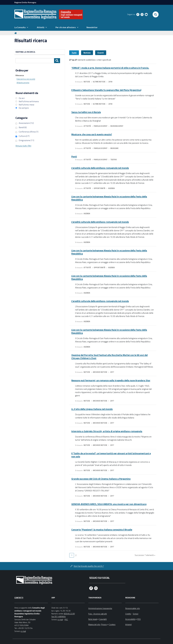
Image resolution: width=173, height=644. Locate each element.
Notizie (87, 53)
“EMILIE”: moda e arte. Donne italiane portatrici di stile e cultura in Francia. (110, 68)
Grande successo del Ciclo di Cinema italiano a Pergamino (101, 479)
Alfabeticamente (23, 83)
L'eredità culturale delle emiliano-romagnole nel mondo (100, 168)
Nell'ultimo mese (26, 105)
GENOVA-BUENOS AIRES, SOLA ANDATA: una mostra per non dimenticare (109, 504)
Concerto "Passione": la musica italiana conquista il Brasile (102, 530)
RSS (139, 619)
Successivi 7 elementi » (145, 555)
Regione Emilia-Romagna (25, 2)
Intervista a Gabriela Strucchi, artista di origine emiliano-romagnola (107, 431)
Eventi (101, 53)
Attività (87, 126)
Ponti (74, 156)
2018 (110, 82)
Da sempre (24, 108)
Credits (128, 614)
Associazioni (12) (26, 123)
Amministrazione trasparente (100, 608)
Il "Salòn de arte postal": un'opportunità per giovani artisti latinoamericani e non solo (111, 455)
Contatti (19, 598)
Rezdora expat (117, 126)
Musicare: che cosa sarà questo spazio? (92, 134)
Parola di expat (101, 126)
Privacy (104, 624)
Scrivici (136, 614)
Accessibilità (130, 619)
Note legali (93, 619)
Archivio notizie (100, 372)
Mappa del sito (94, 624)
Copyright (103, 619)
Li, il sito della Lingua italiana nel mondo (92, 409)
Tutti (74, 53)
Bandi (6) (23, 127)
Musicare (114, 148)
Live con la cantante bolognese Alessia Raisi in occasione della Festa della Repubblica (109, 198)
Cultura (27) (24, 136)
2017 (112, 372)
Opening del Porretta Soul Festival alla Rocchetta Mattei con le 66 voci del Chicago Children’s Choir (110, 357)
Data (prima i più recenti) (26, 79)
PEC (66, 619)
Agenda (111, 188)
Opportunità (99, 188)
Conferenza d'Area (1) (29, 132)
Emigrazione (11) (26, 140)
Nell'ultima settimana (29, 101)
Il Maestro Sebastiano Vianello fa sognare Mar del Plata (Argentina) (106, 90)
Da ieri (22, 98)
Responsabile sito (133, 608)
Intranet (128, 624)
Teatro (114, 160)
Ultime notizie (99, 82)
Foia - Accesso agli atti (98, 614)
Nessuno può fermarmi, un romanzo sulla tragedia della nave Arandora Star (111, 380)
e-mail (23, 631)
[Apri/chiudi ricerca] (156, 14)
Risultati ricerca (31, 41)
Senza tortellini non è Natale (86, 112)
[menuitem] (21, 27)
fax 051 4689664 (59, 616)
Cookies (112, 624)
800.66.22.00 (69, 614)
